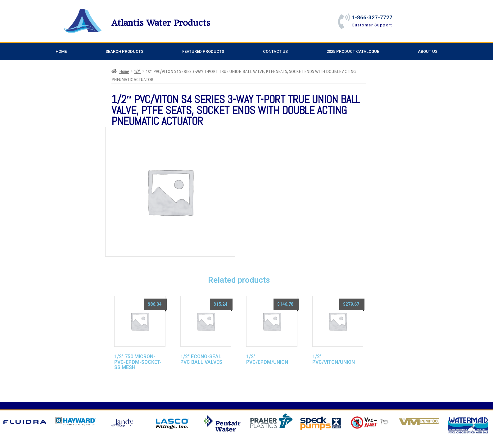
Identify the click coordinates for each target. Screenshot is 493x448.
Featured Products (203, 51)
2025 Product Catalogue (353, 51)
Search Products (124, 51)
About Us (428, 51)
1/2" (137, 71)
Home (61, 51)
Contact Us (275, 51)
